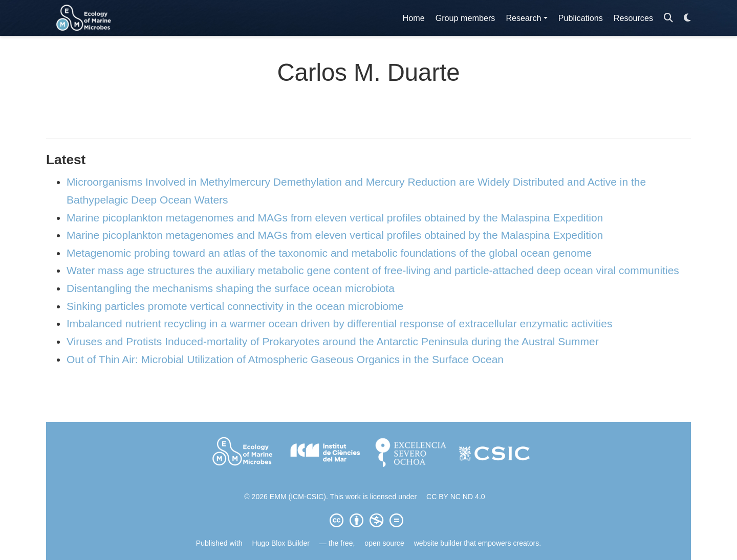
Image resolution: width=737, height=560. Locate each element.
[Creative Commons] (368, 520)
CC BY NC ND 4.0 (456, 497)
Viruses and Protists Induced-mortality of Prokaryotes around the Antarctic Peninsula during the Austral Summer (333, 341)
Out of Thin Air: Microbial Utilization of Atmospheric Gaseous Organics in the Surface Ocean (285, 359)
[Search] (668, 18)
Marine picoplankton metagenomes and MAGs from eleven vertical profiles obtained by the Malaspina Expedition (335, 218)
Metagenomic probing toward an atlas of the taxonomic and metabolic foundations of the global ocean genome (329, 253)
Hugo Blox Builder (281, 543)
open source (384, 543)
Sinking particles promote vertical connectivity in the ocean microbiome (235, 306)
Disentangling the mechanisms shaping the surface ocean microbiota (231, 288)
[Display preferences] (687, 18)
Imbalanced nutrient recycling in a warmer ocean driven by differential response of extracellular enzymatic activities (339, 323)
